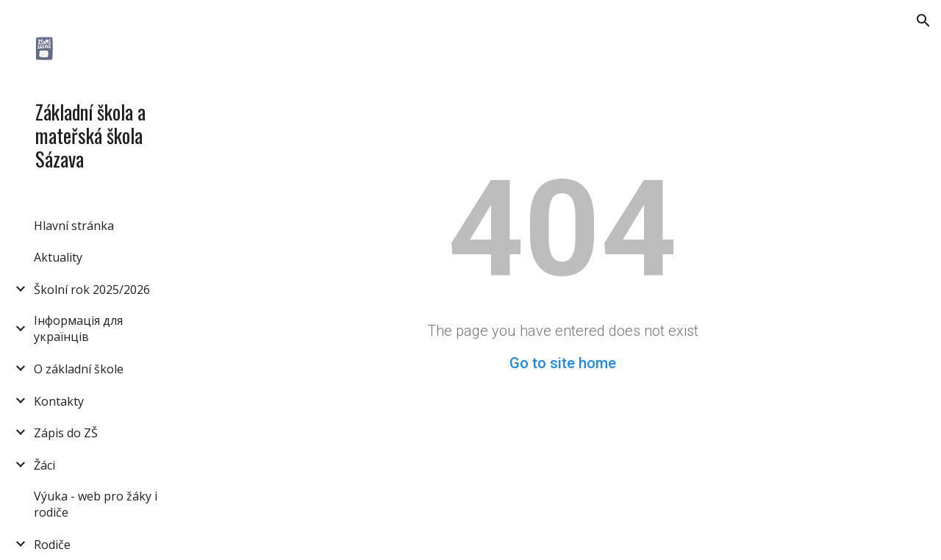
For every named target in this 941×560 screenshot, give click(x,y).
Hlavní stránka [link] (74, 226)
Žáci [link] (44, 465)
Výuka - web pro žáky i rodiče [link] (96, 504)
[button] (923, 21)
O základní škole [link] (79, 369)
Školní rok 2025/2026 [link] (92, 290)
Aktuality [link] (58, 257)
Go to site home (563, 363)
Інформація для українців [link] (78, 329)
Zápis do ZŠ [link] (66, 433)
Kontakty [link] (59, 401)
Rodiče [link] (52, 545)
